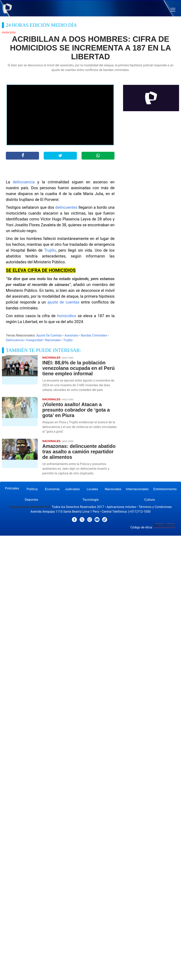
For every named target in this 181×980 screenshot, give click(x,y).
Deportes (31, 500)
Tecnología (90, 500)
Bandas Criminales (94, 335)
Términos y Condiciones (155, 507)
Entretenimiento (165, 489)
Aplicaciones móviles (121, 507)
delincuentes (66, 207)
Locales (92, 489)
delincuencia (24, 182)
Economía (52, 489)
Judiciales (72, 489)
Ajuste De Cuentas (49, 335)
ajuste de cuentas (64, 302)
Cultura (150, 500)
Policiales (12, 488)
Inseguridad (34, 340)
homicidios (67, 316)
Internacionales (137, 489)
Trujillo (50, 250)
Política (32, 489)
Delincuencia (15, 340)
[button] (173, 10)
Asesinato (71, 335)
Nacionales (53, 340)
